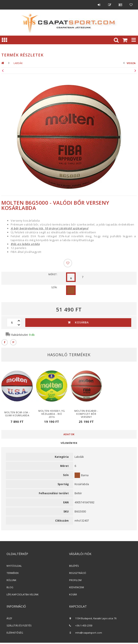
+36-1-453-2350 (84, 625)
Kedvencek (131, 5)
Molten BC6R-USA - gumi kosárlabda (17, 414)
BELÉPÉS (74, 566)
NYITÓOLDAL (14, 566)
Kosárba (82, 322)
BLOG (10, 587)
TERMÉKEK (13, 573)
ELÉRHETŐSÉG (15, 633)
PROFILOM (75, 580)
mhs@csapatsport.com (89, 633)
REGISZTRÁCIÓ (78, 573)
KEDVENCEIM (77, 587)
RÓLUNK (11, 580)
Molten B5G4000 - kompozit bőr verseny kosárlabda (86, 415)
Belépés (99, 5)
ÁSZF (9, 618)
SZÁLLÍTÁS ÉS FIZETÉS (19, 625)
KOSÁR (73, 594)
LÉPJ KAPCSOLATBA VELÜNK (23, 594)
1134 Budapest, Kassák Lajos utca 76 (96, 618)
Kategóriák (4, 40)
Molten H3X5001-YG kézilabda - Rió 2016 (52, 414)
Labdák (18, 63)
